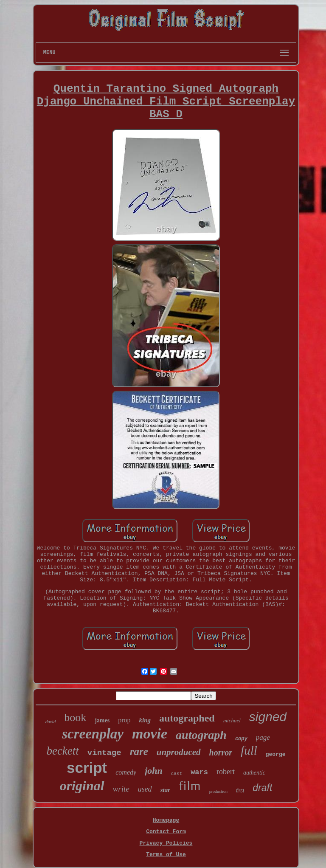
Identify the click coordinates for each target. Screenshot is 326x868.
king (145, 720)
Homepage (166, 820)
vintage (104, 753)
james (102, 720)
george (276, 754)
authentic (254, 773)
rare (139, 751)
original (82, 786)
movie (150, 734)
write (121, 789)
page (263, 737)
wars (199, 772)
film (190, 786)
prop (124, 720)
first (240, 791)
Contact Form (166, 832)
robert (226, 772)
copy (241, 739)
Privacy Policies (166, 843)
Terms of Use (166, 855)
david (51, 721)
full (249, 750)
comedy (126, 772)
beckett (62, 751)
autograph (201, 735)
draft (262, 788)
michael (232, 720)
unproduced (179, 752)
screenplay (93, 734)
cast (177, 774)
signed (268, 717)
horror (221, 752)
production (218, 791)
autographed (187, 718)
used (145, 789)
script (87, 768)
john (154, 771)
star (165, 790)
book (75, 717)
